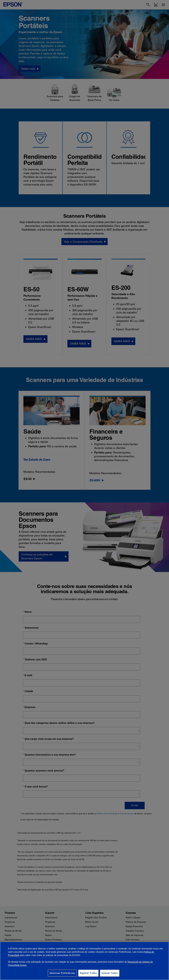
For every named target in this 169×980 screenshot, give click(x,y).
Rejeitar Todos (88, 973)
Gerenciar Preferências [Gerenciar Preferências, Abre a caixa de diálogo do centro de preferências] (62, 973)
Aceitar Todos (110, 973)
